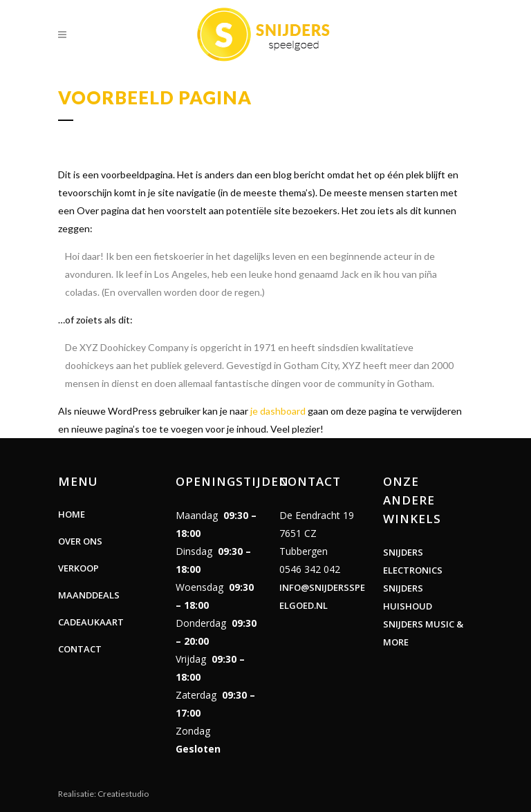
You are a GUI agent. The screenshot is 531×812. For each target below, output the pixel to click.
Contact (80, 649)
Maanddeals (89, 595)
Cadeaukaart (91, 622)
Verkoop (78, 568)
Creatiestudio (123, 794)
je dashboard (278, 411)
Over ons (80, 541)
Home (72, 514)
